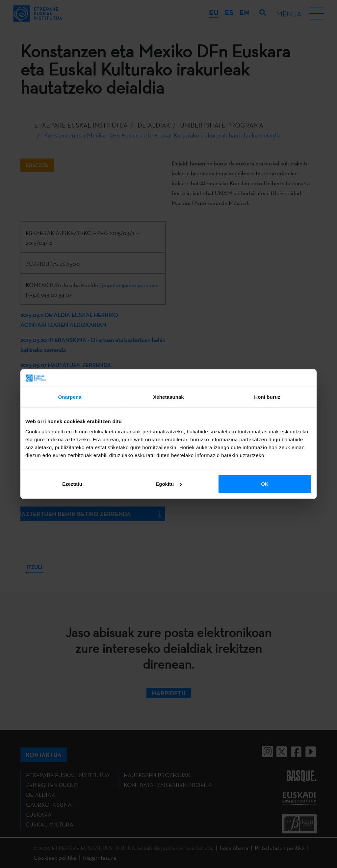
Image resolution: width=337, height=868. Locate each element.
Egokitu (169, 484)
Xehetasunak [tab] (168, 397)
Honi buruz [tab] (267, 397)
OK (265, 484)
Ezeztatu (72, 484)
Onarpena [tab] (70, 397)
